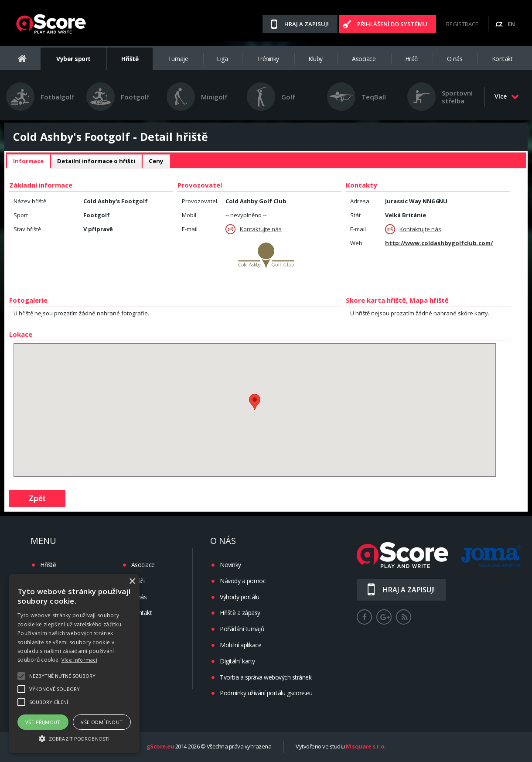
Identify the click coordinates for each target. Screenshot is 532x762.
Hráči (412, 59)
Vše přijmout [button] (43, 722)
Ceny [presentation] (156, 161)
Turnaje (178, 59)
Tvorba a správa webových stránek (266, 677)
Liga (222, 59)
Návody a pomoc (243, 581)
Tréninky (268, 59)
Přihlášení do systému (392, 24)
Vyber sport (73, 59)
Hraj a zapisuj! (307, 24)
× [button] (132, 582)
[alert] (74, 664)
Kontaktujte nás (254, 229)
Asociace (364, 59)
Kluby (315, 59)
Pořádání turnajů (242, 629)
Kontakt (502, 59)
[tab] (28, 161)
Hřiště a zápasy (240, 613)
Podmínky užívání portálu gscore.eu (266, 693)
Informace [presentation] (28, 161)
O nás (455, 59)
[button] (74, 738)
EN (511, 24)
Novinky (230, 565)
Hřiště (130, 59)
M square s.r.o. (366, 747)
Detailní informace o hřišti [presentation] (96, 161)
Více (507, 96)
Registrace (462, 24)
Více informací (79, 660)
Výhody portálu (239, 597)
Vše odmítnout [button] (102, 722)
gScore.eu (160, 747)
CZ (499, 24)
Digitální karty (237, 661)
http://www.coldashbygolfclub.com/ (439, 243)
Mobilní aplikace (240, 645)
